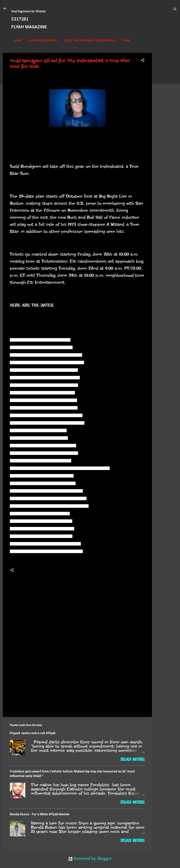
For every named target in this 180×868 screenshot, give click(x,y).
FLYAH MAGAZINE (29, 27)
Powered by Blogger (90, 859)
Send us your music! (43, 41)
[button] (143, 61)
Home (18, 41)
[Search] (175, 10)
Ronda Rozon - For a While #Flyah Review (40, 814)
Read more (133, 759)
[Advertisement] (166, 106)
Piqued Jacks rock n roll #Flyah (33, 733)
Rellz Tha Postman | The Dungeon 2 (90, 41)
